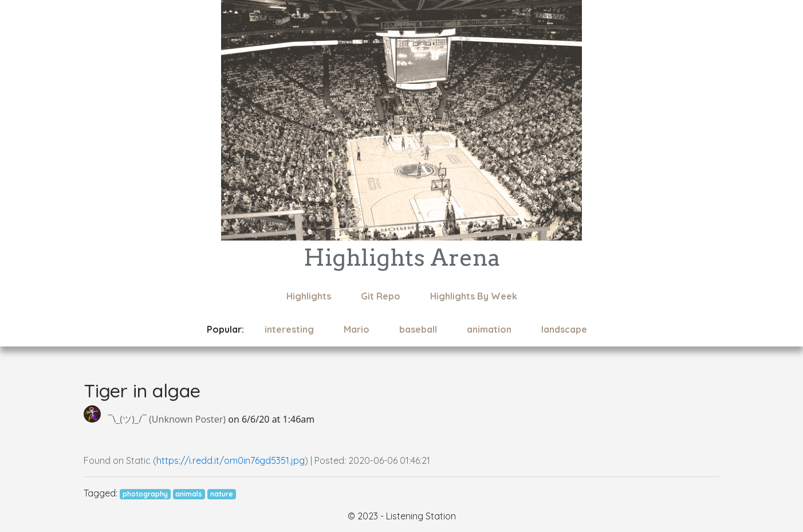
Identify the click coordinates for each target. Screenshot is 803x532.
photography (145, 494)
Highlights (309, 296)
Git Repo (381, 296)
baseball (418, 329)
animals (189, 494)
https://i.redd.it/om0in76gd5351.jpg (231, 460)
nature (222, 494)
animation (489, 329)
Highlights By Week (474, 296)
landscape (564, 329)
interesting (289, 329)
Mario (357, 329)
